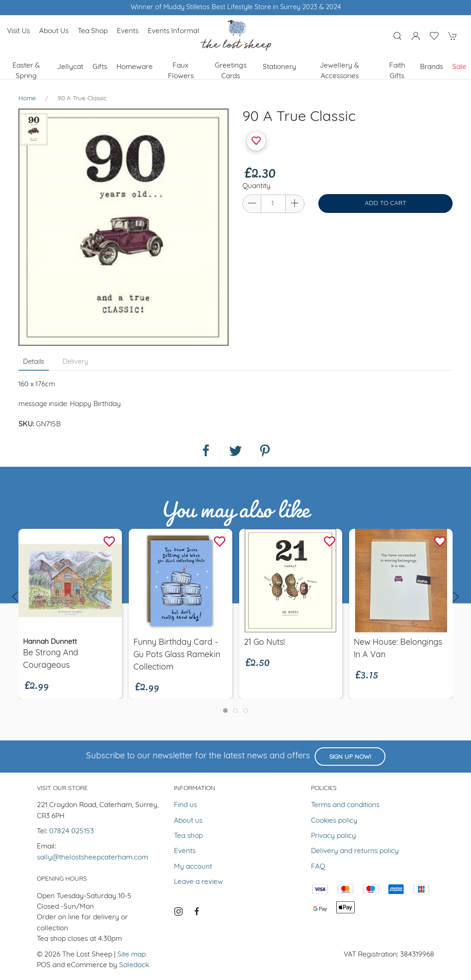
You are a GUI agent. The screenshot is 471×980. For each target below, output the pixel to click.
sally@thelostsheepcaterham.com (92, 858)
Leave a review (198, 882)
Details (34, 362)
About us (54, 31)
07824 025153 (72, 831)
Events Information (178, 31)
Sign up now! (350, 757)
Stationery (279, 67)
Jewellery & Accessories (339, 71)
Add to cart (385, 203)
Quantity (256, 186)
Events (128, 31)
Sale (459, 67)
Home (27, 99)
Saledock (134, 965)
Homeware (135, 67)
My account (193, 867)
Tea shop (93, 31)
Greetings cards (231, 71)
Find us (185, 805)
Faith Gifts (397, 71)
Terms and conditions (345, 805)
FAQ (318, 867)
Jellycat (70, 67)
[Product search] (397, 36)
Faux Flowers (181, 71)
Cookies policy (334, 821)
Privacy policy (333, 836)
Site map (132, 955)
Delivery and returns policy (355, 851)
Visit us (18, 31)
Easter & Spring (26, 71)
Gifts (100, 67)
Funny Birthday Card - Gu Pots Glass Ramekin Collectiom (177, 655)
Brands (431, 67)
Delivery (75, 362)
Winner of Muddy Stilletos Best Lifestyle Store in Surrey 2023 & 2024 (236, 8)
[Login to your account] (416, 36)
